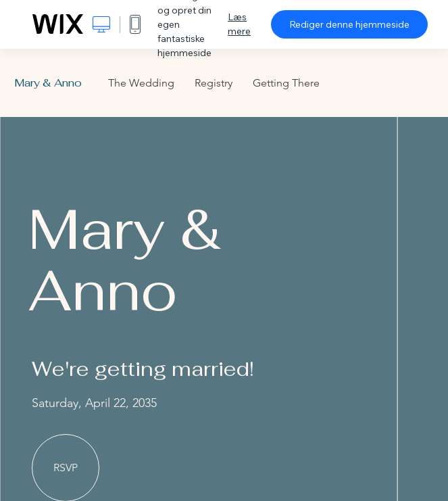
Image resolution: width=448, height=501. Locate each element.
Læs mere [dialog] (239, 24)
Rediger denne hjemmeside (349, 24)
